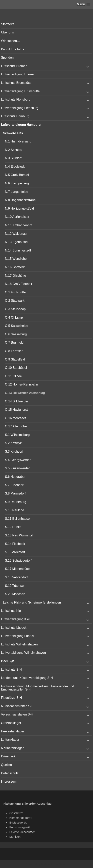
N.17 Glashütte (16, 276)
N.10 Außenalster (17, 217)
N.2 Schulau (14, 150)
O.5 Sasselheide (16, 326)
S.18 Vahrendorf (16, 577)
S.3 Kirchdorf (14, 452)
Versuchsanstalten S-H (17, 714)
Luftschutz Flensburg (16, 99)
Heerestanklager (13, 731)
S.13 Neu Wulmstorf (19, 535)
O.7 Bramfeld (14, 342)
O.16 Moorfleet (15, 418)
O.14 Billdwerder (17, 401)
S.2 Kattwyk (13, 443)
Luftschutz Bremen (14, 66)
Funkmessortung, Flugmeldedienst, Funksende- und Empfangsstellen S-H (38, 688)
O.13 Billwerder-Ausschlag (25, 393)
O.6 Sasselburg (16, 334)
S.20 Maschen (15, 594)
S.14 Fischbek (15, 544)
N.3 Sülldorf (13, 158)
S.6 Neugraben (16, 477)
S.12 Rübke (13, 527)
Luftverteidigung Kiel (15, 619)
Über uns (7, 32)
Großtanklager (11, 723)
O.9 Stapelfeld (15, 359)
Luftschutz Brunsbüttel (17, 83)
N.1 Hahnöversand (18, 141)
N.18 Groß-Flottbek (18, 284)
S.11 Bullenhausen (18, 519)
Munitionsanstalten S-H (17, 706)
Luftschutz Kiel (11, 611)
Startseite (8, 24)
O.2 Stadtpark (15, 301)
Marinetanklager (12, 748)
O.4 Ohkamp (14, 318)
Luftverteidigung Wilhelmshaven (23, 653)
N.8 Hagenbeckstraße (20, 200)
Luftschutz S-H (11, 670)
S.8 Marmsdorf (15, 493)
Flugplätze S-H (11, 698)
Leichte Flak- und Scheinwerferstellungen (32, 602)
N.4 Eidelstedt (15, 167)
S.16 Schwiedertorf (18, 561)
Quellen (6, 765)
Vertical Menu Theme (54, 864)
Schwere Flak (13, 133)
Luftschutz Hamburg (15, 116)
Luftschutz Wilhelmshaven (19, 644)
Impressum (9, 782)
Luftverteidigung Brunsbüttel (21, 91)
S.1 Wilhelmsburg (17, 435)
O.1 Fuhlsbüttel (16, 292)
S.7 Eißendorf (15, 485)
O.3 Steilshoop (15, 309)
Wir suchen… (10, 41)
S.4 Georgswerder (18, 460)
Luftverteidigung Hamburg (21, 125)
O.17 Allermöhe (16, 426)
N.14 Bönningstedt (18, 250)
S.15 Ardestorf (15, 552)
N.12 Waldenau (16, 234)
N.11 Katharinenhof (19, 225)
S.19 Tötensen (15, 586)
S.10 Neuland (15, 510)
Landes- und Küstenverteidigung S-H (27, 678)
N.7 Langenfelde (16, 192)
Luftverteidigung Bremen (18, 74)
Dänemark (8, 756)
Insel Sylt (7, 661)
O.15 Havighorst (16, 410)
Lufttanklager (10, 740)
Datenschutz (10, 773)
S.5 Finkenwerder (17, 468)
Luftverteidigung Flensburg (20, 108)
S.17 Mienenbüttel (18, 569)
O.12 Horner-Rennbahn (21, 384)
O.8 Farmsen (14, 351)
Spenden (7, 58)
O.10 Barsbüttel (16, 368)
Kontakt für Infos (13, 49)
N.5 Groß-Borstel (17, 175)
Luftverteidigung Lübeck (18, 636)
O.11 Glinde (13, 376)
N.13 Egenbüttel (16, 242)
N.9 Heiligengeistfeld (19, 208)
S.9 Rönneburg (16, 502)
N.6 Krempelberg (17, 183)
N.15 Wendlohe (16, 259)
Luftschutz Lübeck (14, 628)
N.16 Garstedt (15, 267)
